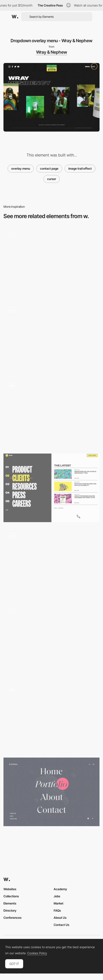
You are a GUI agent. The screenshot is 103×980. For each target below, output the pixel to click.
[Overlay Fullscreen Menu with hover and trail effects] (51, 717)
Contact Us (61, 925)
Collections (11, 896)
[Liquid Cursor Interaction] (51, 640)
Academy (60, 889)
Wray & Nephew (52, 52)
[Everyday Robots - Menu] (51, 413)
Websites (10, 889)
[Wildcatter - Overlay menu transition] (51, 563)
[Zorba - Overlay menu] (51, 792)
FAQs (57, 910)
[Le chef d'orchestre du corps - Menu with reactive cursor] (51, 262)
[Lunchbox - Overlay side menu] (51, 488)
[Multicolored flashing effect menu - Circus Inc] (51, 337)
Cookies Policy (37, 953)
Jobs (57, 896)
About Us (60, 918)
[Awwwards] (15, 17)
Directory (10, 910)
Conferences (12, 918)
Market (59, 903)
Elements (10, 903)
